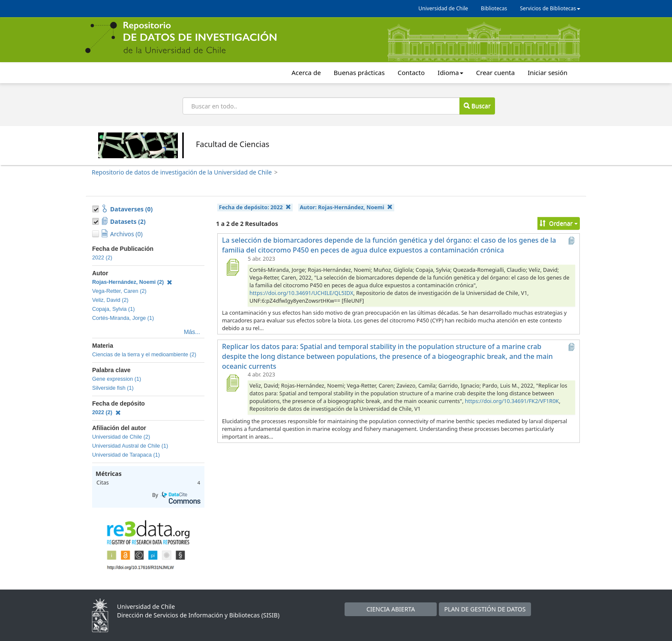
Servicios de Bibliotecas (550, 8)
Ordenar (559, 223)
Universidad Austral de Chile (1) (130, 446)
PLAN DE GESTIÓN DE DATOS (485, 609)
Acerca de (306, 72)
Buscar (477, 106)
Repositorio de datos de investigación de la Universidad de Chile (182, 172)
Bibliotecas (494, 8)
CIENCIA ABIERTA (391, 609)
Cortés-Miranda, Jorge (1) (123, 318)
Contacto (411, 72)
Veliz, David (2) (110, 300)
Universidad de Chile (443, 8)
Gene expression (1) (117, 379)
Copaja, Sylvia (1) (113, 309)
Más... (192, 332)
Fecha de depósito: (255, 207)
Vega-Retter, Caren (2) (119, 291)
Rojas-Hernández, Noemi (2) (132, 282)
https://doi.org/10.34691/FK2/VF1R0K (512, 401)
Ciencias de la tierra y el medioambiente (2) (144, 355)
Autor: (346, 207)
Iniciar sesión (547, 72)
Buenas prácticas (359, 72)
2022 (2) (102, 258)
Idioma (450, 72)
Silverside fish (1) (113, 388)
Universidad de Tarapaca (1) (126, 455)
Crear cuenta (495, 72)
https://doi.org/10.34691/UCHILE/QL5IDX (301, 293)
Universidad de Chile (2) (121, 437)
